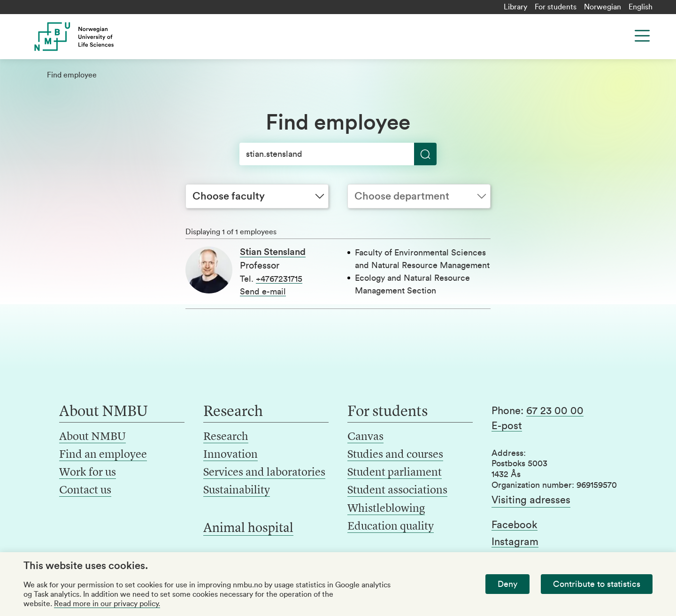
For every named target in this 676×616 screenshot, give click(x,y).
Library (515, 7)
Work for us (88, 473)
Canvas (365, 437)
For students (556, 7)
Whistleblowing (386, 509)
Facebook (515, 525)
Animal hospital (248, 529)
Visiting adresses (531, 500)
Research (226, 437)
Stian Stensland (273, 252)
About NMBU (92, 437)
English (641, 7)
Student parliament (395, 473)
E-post (507, 426)
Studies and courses (395, 455)
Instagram (515, 542)
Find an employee (103, 455)
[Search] (338, 154)
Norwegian (603, 7)
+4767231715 (279, 279)
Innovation (230, 455)
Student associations (397, 491)
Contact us (85, 491)
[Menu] (642, 36)
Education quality (391, 527)
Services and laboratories (264, 473)
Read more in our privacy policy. (107, 604)
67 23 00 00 (555, 411)
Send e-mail (263, 292)
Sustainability (237, 491)
